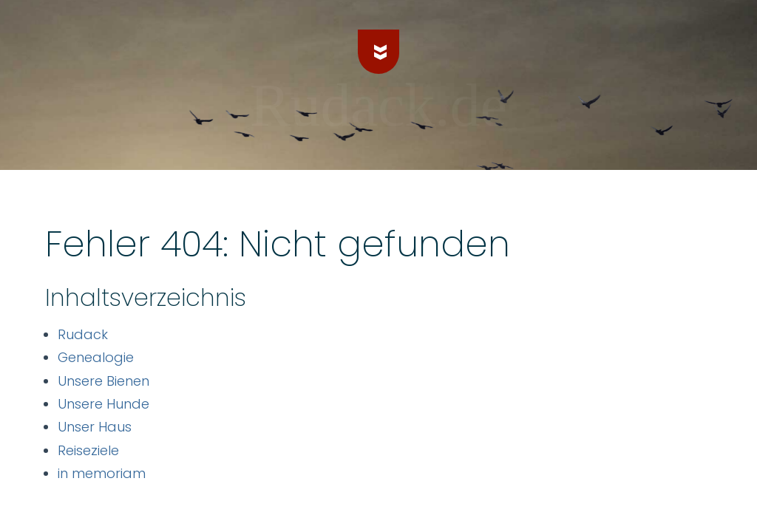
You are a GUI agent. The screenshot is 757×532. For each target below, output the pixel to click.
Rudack (83, 334)
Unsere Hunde (103, 404)
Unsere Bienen (103, 381)
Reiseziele (88, 450)
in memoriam (102, 473)
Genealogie (96, 357)
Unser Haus (95, 427)
